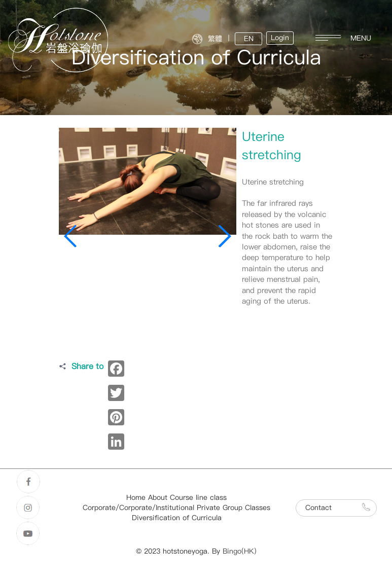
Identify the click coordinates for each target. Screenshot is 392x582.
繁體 (215, 39)
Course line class (198, 498)
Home (136, 498)
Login (280, 38)
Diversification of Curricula (177, 518)
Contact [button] (338, 507)
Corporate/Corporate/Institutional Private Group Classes (176, 508)
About (158, 498)
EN (249, 39)
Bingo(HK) (240, 551)
